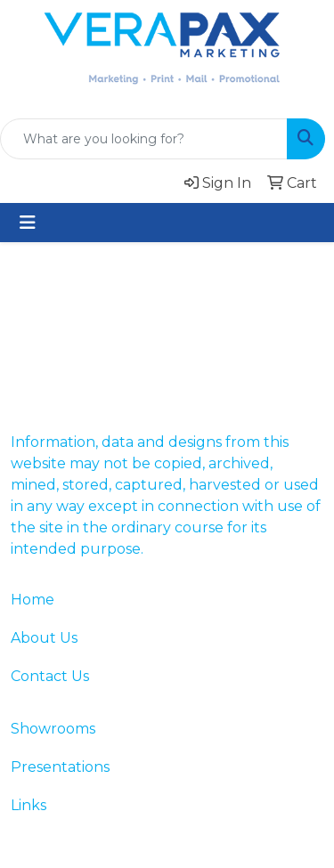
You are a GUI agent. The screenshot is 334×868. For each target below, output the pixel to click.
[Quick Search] (144, 139)
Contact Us (50, 676)
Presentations (60, 767)
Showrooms (53, 729)
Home (33, 600)
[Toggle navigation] (28, 223)
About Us (44, 638)
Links (29, 805)
